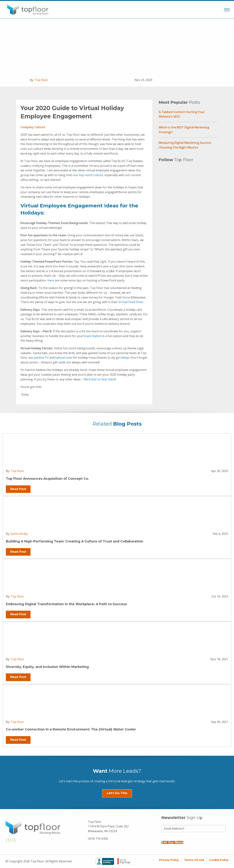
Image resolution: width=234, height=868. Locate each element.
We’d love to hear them (100, 379)
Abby (125, 358)
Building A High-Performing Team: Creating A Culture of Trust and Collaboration (74, 541)
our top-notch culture (88, 175)
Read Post (18, 489)
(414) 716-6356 (98, 839)
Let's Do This (117, 793)
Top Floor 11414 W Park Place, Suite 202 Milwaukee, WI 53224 (108, 826)
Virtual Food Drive (131, 302)
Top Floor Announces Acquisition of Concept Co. (47, 479)
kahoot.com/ (64, 358)
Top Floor (41, 80)
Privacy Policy (169, 860)
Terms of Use (194, 860)
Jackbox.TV (41, 358)
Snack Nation (93, 336)
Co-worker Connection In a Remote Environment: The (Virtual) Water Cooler (71, 729)
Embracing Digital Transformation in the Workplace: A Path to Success (66, 604)
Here (51, 280)
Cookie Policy (219, 860)
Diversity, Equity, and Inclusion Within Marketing (47, 667)
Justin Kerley (19, 534)
